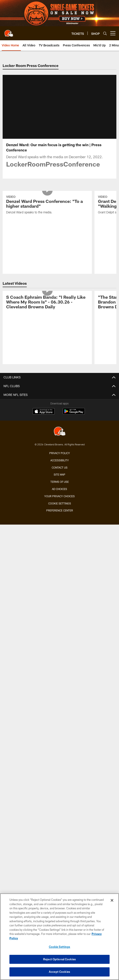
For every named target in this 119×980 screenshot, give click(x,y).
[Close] (112, 900)
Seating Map (59, 591)
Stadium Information (59, 820)
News (59, 470)
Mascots (60, 707)
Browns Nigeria (59, 781)
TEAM (59, 373)
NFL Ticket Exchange (59, 614)
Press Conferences (59, 509)
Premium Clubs (60, 583)
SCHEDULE (59, 634)
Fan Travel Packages (60, 622)
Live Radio (59, 501)
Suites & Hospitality (60, 575)
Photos (60, 486)
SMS (60, 805)
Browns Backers (59, 715)
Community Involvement (60, 766)
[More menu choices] (113, 33)
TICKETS (59, 544)
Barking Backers (60, 731)
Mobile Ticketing (60, 599)
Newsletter (59, 797)
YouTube (59, 533)
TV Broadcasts (60, 517)
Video (59, 478)
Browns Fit (59, 774)
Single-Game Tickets (59, 552)
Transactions (60, 412)
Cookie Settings (60, 947)
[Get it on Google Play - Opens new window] (74, 865)
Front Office (60, 435)
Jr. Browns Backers (60, 723)
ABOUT (59, 758)
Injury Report (59, 404)
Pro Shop (59, 789)
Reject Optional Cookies (59, 959)
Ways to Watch (59, 525)
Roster (60, 381)
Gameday (60, 692)
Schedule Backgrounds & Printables (60, 649)
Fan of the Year (59, 700)
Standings (60, 428)
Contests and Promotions (60, 684)
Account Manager (59, 568)
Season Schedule (59, 641)
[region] (59, 937)
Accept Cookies (59, 972)
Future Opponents (59, 657)
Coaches (60, 389)
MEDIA (59, 463)
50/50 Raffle (59, 746)
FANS (59, 676)
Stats (59, 420)
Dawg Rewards (60, 739)
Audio (60, 494)
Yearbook (60, 451)
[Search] (105, 33)
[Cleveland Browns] (60, 884)
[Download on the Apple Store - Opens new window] (44, 864)
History (60, 443)
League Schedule (59, 665)
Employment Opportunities (59, 828)
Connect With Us (59, 812)
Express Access (59, 607)
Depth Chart (59, 396)
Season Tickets (59, 560)
